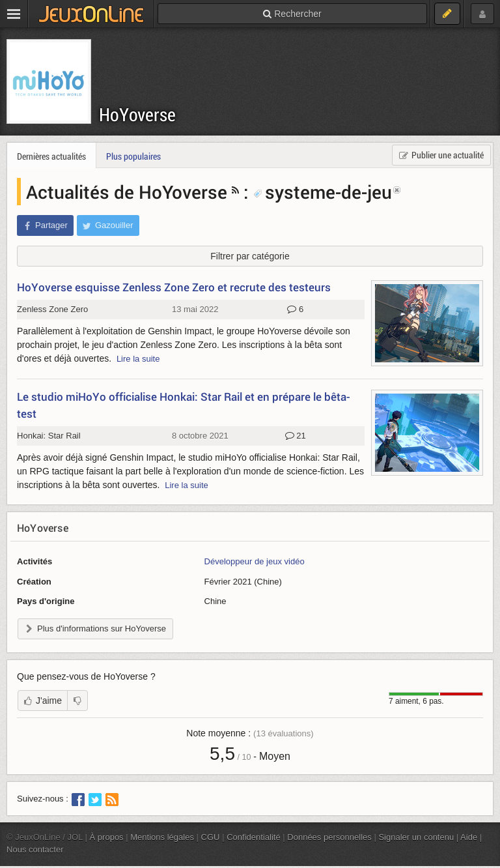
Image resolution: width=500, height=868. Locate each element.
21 (296, 436)
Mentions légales (162, 837)
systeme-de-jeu (323, 192)
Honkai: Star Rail (49, 436)
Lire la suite (138, 359)
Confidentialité (254, 837)
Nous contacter (35, 849)
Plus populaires (133, 156)
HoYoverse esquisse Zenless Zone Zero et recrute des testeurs (174, 287)
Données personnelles (329, 837)
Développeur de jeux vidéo (255, 561)
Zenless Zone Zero (52, 309)
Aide (469, 837)
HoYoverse (137, 114)
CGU (211, 837)
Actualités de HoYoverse (127, 192)
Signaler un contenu (416, 837)
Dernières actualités (51, 156)
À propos (107, 837)
